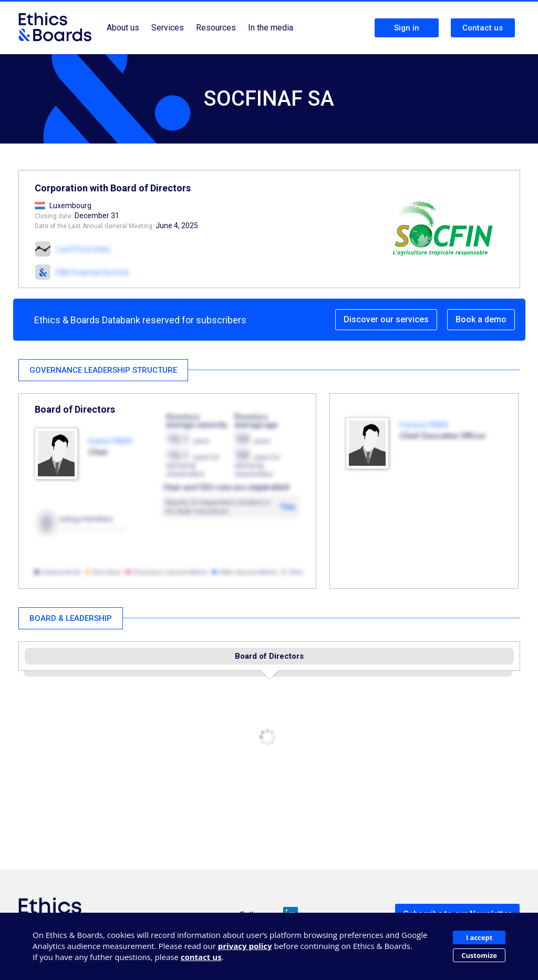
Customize (479, 955)
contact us (201, 957)
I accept (479, 937)
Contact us (483, 28)
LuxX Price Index (83, 249)
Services (168, 28)
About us (123, 28)
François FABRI (424, 425)
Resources (216, 28)
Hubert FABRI (110, 441)
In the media (271, 28)
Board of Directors (269, 656)
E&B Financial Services (93, 272)
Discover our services (386, 319)
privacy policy (245, 946)
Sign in (407, 28)
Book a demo (481, 319)
